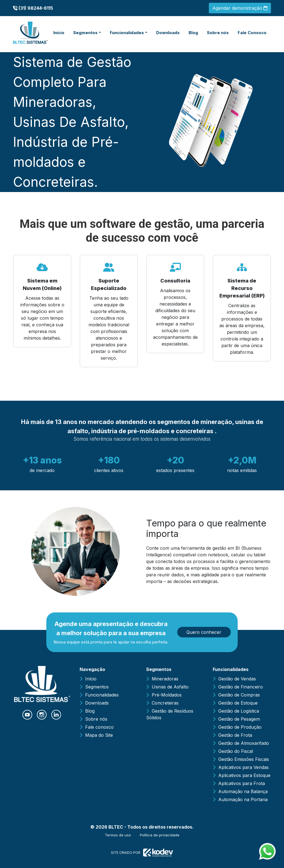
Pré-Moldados (167, 695)
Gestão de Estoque (238, 703)
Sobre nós (218, 33)
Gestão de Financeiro (241, 687)
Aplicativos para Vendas (244, 767)
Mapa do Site (99, 735)
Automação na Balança (243, 791)
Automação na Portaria (243, 799)
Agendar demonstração (240, 8)
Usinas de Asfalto (170, 687)
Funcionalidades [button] (127, 33)
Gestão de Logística (239, 711)
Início (59, 33)
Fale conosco (99, 727)
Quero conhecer (204, 632)
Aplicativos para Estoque (244, 775)
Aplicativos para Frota (242, 783)
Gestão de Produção (240, 727)
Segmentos (97, 687)
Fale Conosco (252, 33)
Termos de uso (118, 835)
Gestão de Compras (239, 695)
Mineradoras (165, 679)
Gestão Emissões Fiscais (244, 759)
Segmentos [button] (85, 33)
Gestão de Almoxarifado (244, 743)
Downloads (168, 33)
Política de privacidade (160, 835)
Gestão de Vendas (237, 679)
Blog (193, 33)
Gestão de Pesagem (239, 719)
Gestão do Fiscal (236, 751)
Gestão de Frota (235, 735)
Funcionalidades (102, 695)
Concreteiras (165, 703)
